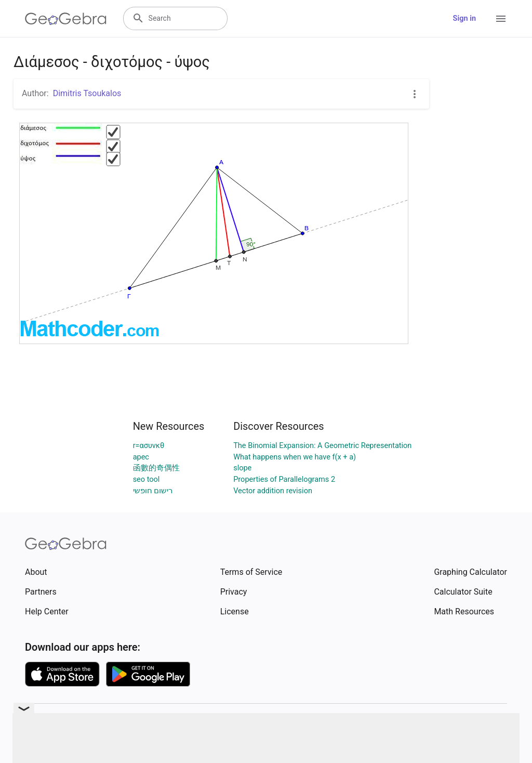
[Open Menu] (501, 19)
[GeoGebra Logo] (66, 19)
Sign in (464, 18)
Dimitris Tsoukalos (87, 93)
